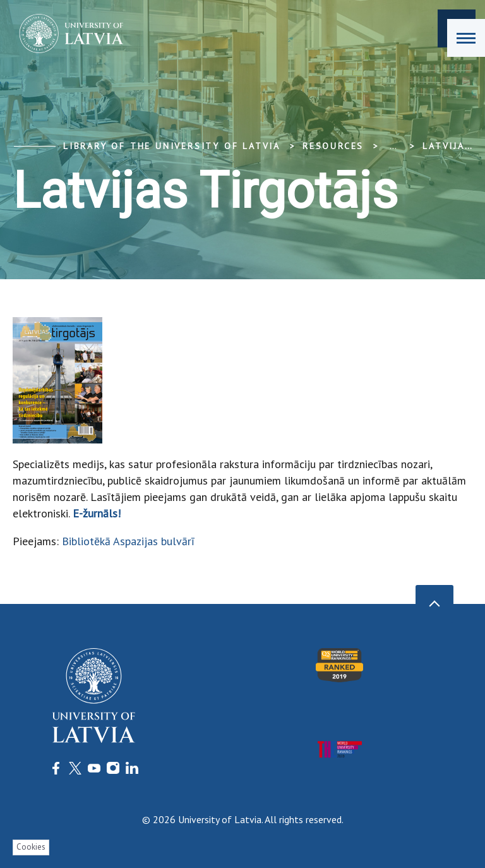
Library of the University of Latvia (172, 146)
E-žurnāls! (97, 513)
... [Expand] (393, 146)
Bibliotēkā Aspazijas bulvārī (128, 541)
